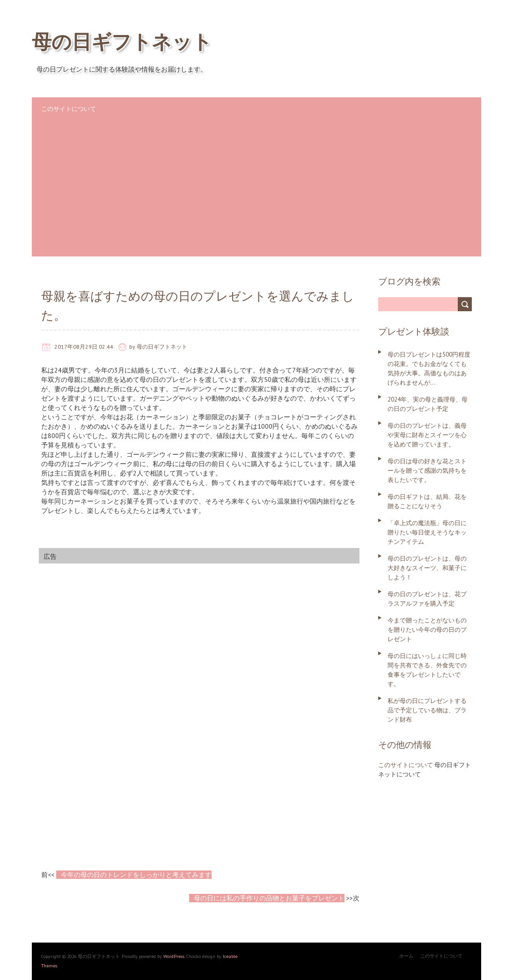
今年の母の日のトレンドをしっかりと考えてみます (136, 875)
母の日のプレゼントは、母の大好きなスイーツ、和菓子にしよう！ (427, 568)
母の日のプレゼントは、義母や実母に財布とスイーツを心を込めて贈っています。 (427, 435)
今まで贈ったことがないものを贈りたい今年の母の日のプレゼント (427, 630)
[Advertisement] (256, 191)
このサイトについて (69, 109)
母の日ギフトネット (122, 41)
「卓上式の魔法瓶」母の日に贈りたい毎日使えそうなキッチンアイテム (427, 532)
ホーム (406, 956)
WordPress (173, 956)
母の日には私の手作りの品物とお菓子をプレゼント (269, 898)
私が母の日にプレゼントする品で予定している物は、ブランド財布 (427, 710)
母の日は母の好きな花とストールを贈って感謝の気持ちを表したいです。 (427, 471)
